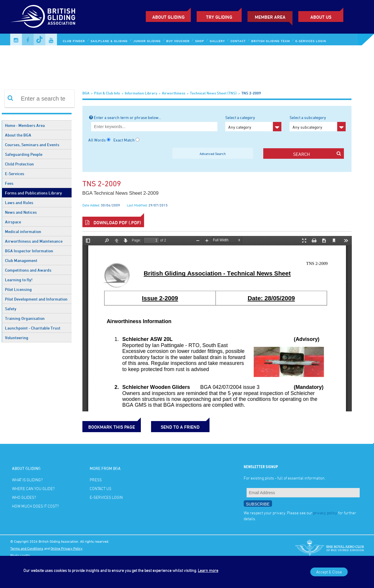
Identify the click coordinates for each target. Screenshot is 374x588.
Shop (200, 41)
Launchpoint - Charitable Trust (33, 328)
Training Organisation (25, 318)
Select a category (253, 123)
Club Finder (74, 41)
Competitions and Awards (28, 270)
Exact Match (124, 140)
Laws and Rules (19, 202)
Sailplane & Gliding (109, 41)
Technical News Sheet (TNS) (213, 93)
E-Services (15, 174)
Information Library (141, 93)
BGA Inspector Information (29, 251)
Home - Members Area (25, 125)
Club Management (21, 260)
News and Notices (21, 212)
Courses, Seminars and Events (32, 145)
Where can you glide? (33, 488)
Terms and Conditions (27, 548)
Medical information (23, 231)
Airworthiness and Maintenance (34, 241)
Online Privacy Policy (66, 548)
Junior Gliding (147, 41)
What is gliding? (27, 480)
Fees (9, 183)
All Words (97, 140)
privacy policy (325, 513)
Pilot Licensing (18, 289)
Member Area (270, 17)
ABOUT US (321, 17)
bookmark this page (112, 427)
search (317, 154)
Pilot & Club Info (107, 93)
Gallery (217, 41)
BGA (86, 93)
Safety (11, 309)
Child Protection (19, 164)
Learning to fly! (19, 280)
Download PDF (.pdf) (113, 223)
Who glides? (24, 497)
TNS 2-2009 (251, 93)
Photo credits (20, 555)
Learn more (208, 570)
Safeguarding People (24, 154)
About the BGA (18, 135)
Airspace (13, 222)
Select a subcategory (318, 123)
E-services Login (311, 41)
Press (96, 480)
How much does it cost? (35, 506)
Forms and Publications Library (33, 193)
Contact (238, 41)
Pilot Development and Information (36, 299)
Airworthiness (174, 93)
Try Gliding (219, 17)
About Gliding (168, 17)
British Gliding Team (271, 41)
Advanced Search (213, 154)
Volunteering (17, 338)
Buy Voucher (178, 41)
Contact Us (101, 488)
